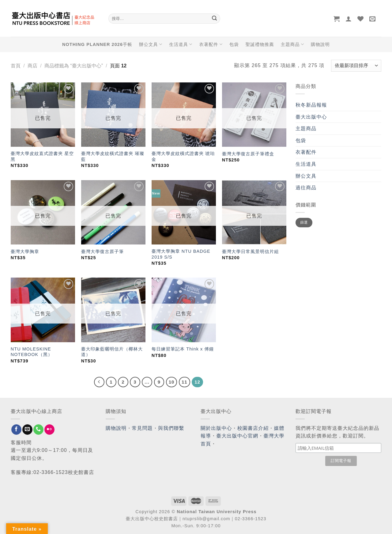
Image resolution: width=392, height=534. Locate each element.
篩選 (304, 222)
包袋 (234, 44)
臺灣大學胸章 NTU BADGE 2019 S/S (181, 254)
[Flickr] (49, 430)
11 (185, 382)
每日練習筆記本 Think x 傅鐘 (183, 349)
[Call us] (38, 430)
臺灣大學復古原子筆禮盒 (248, 154)
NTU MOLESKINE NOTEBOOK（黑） (32, 352)
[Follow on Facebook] (16, 430)
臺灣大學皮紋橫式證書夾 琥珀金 (183, 156)
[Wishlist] (361, 19)
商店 (32, 66)
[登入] (349, 19)
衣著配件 (211, 44)
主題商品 (292, 44)
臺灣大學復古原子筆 (102, 252)
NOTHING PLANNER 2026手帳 (97, 44)
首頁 (16, 66)
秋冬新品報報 (311, 105)
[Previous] (99, 382)
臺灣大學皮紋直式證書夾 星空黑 (42, 156)
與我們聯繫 (171, 428)
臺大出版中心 (311, 117)
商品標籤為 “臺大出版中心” (74, 66)
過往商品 (306, 188)
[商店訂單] (356, 66)
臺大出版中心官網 (237, 436)
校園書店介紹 (253, 428)
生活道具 (181, 44)
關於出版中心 (216, 428)
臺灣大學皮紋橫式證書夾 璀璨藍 (113, 156)
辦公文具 (151, 44)
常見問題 (142, 428)
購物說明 (320, 44)
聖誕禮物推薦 (260, 44)
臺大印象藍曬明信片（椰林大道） (112, 352)
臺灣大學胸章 (25, 252)
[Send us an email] (27, 430)
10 (172, 382)
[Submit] (214, 19)
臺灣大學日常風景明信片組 (251, 252)
